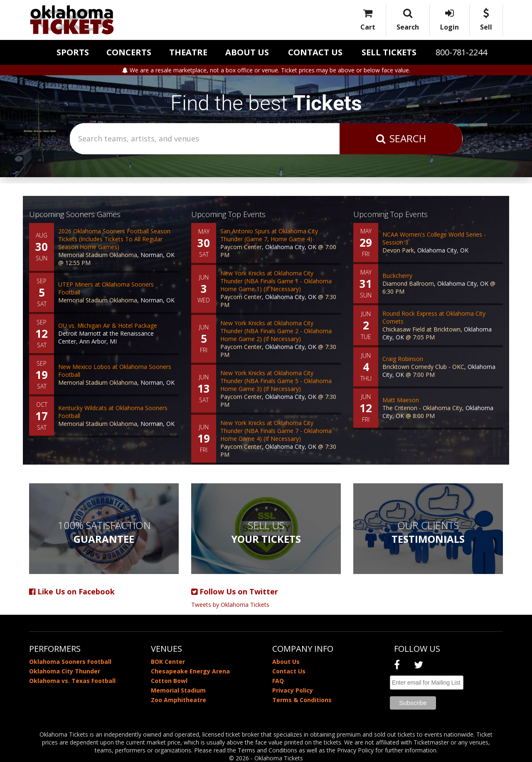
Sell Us (266, 532)
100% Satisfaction (104, 532)
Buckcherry (397, 276)
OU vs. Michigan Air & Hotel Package (108, 325)
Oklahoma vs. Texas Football (72, 681)
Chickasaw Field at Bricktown (421, 329)
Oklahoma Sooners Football (70, 662)
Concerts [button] (129, 52)
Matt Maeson (401, 400)
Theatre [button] (188, 52)
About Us (247, 52)
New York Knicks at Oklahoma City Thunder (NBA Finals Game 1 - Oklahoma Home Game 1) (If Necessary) (276, 281)
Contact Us (315, 52)
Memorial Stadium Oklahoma (98, 255)
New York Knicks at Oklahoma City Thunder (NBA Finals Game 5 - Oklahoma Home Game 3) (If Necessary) (276, 381)
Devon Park (398, 250)
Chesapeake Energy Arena (190, 671)
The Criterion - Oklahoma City (422, 408)
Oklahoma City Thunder (65, 671)
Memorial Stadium (178, 690)
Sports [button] (73, 52)
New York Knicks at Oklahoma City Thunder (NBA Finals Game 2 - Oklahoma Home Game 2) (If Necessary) (276, 331)
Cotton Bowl (169, 681)
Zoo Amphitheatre (179, 700)
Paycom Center (241, 247)
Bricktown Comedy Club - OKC (423, 367)
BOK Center (168, 662)
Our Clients (428, 532)
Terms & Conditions (302, 700)
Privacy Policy (293, 690)
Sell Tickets (389, 52)
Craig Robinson (403, 359)
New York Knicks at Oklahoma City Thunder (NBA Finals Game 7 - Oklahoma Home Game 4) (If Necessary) (276, 431)
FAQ (278, 681)
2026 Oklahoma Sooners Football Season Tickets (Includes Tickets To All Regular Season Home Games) (114, 239)
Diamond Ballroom (408, 283)
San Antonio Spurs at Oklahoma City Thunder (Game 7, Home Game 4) (269, 235)
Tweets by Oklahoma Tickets (230, 605)
